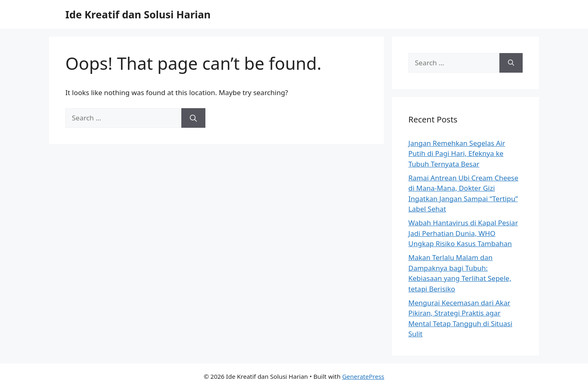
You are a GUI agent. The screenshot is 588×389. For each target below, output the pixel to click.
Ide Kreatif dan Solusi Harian (138, 14)
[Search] (193, 118)
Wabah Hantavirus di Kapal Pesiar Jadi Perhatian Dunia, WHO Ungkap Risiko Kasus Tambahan (463, 233)
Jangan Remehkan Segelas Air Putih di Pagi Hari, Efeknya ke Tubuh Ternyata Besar (457, 153)
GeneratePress (363, 376)
